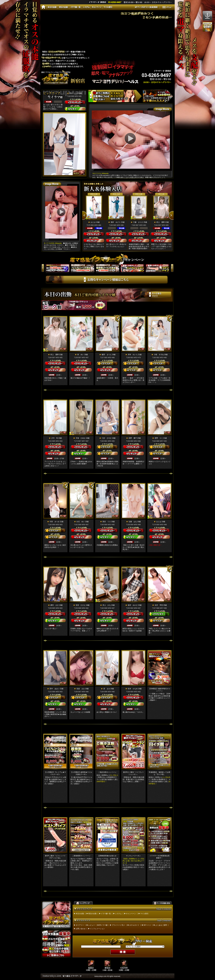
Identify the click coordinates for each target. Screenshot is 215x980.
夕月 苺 (55, 438)
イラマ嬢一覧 (106, 914)
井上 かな (107, 605)
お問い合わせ (81, 929)
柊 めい (81, 355)
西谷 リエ (74, 93)
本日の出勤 (80, 914)
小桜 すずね (159, 355)
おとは (93, 222)
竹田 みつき (55, 522)
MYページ (147, 925)
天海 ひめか (81, 438)
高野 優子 (133, 438)
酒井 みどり (116, 222)
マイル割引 (144, 914)
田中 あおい (55, 689)
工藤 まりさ (138, 222)
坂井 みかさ (133, 605)
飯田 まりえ (107, 355)
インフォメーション (97, 929)
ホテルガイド (134, 925)
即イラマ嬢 (103, 925)
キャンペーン (131, 914)
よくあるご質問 (161, 925)
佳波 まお (81, 689)
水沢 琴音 (159, 605)
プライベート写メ (118, 925)
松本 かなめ (133, 689)
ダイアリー (80, 925)
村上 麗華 (161, 222)
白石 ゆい (81, 522)
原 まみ (107, 689)
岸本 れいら (133, 355)
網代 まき (55, 605)
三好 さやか (107, 438)
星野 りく (159, 438)
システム (118, 914)
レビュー (92, 925)
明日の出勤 (92, 914)
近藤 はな (133, 522)
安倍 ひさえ (81, 605)
